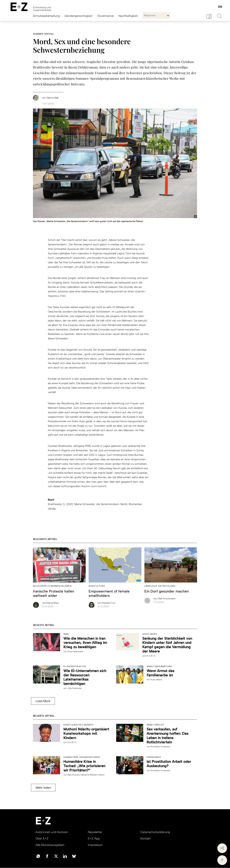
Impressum (95, 845)
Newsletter (95, 832)
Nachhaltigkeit (128, 16)
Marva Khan (50, 603)
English (220, 7)
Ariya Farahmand (75, 652)
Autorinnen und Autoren (52, 832)
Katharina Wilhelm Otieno (92, 775)
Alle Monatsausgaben (50, 845)
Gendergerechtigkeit (79, 16)
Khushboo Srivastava (160, 747)
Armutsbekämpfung (46, 16)
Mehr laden (43, 788)
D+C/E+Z (151, 656)
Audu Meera (156, 680)
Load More (43, 701)
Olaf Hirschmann (164, 599)
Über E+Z (42, 838)
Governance (105, 16)
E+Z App (94, 838)
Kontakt (146, 838)
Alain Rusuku (73, 775)
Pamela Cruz (106, 603)
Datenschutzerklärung (155, 832)
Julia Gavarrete (75, 688)
